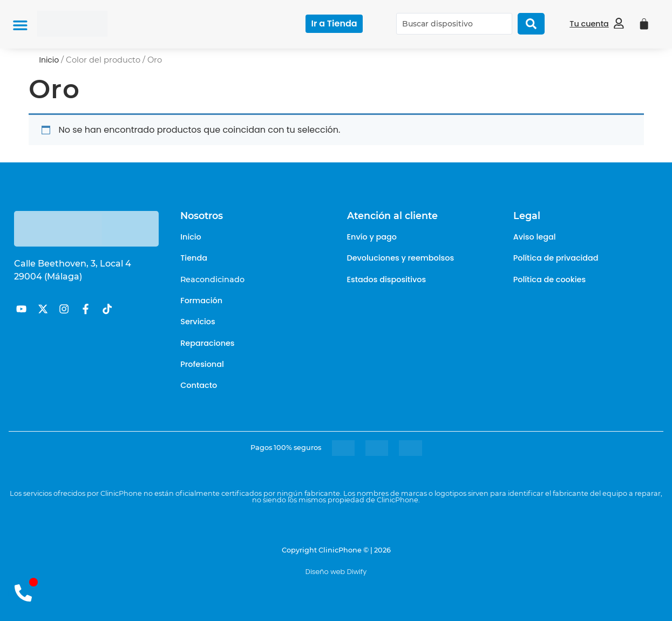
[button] (20, 25)
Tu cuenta (589, 24)
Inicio (49, 60)
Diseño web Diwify (336, 572)
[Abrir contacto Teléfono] (23, 593)
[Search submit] (531, 24)
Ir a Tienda (334, 23)
